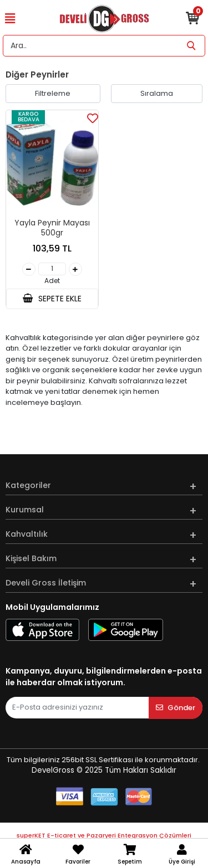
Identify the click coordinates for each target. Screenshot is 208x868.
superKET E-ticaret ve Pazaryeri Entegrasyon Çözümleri (104, 835)
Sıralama (157, 93)
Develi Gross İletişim (46, 583)
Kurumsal (25, 510)
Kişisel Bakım (31, 558)
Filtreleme (53, 93)
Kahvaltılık (27, 534)
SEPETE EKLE (52, 299)
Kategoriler (28, 485)
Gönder (176, 708)
